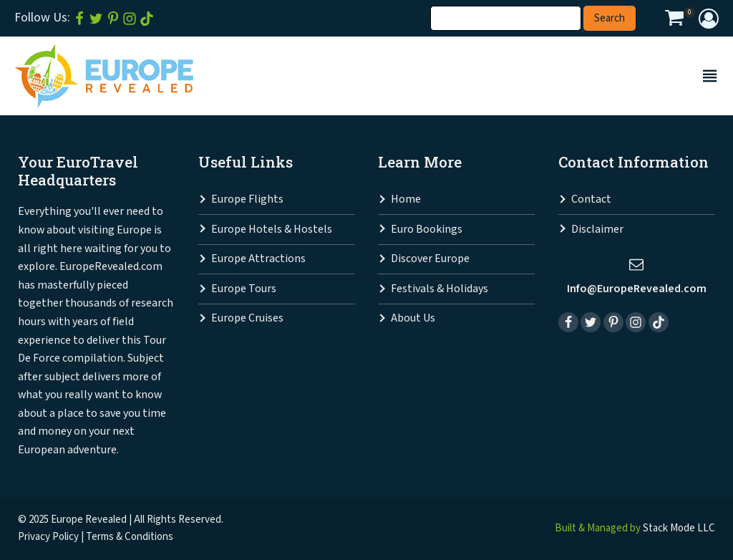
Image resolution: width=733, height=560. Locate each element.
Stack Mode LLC (679, 528)
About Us (413, 318)
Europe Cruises (247, 318)
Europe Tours (244, 289)
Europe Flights (247, 199)
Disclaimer (597, 230)
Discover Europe (430, 259)
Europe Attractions (258, 259)
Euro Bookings (427, 230)
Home (406, 199)
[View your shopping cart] (674, 20)
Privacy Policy (48, 537)
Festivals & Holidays (440, 289)
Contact (591, 199)
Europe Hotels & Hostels (272, 230)
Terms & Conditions (130, 537)
